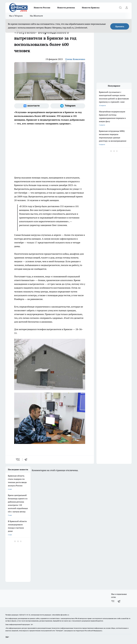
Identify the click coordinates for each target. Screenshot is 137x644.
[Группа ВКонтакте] (32, 106)
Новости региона (66, 8)
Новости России (42, 8)
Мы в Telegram (16, 16)
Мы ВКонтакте (36, 16)
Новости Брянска (91, 8)
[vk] (18, 460)
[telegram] (27, 460)
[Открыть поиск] (120, 8)
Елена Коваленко (75, 59)
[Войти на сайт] (127, 8)
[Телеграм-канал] (68, 106)
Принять (120, 26)
